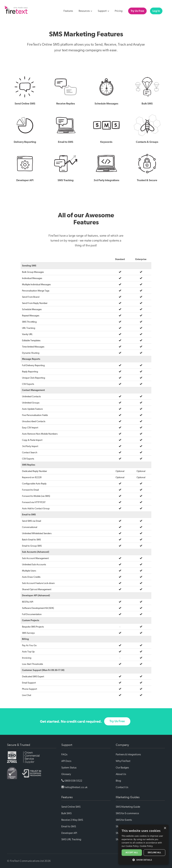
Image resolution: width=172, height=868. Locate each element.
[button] (143, 860)
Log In (156, 11)
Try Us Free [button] (117, 726)
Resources (85, 11)
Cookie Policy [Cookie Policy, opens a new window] (146, 846)
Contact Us (122, 787)
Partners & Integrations (128, 754)
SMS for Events (124, 820)
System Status (69, 768)
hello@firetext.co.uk (74, 787)
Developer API (69, 833)
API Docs (66, 761)
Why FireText (123, 761)
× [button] (165, 828)
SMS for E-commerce (127, 813)
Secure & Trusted (19, 745)
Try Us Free (137, 11)
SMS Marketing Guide (128, 807)
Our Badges (122, 768)
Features (68, 11)
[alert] (143, 845)
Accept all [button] (132, 852)
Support (103, 11)
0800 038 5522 (72, 781)
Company (122, 745)
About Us (121, 774)
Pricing (119, 11)
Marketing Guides (128, 797)
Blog (118, 781)
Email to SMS (69, 826)
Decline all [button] (155, 852)
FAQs (64, 754)
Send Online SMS (71, 807)
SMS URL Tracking (71, 839)
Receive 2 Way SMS (72, 820)
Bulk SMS (66, 813)
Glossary (66, 774)
